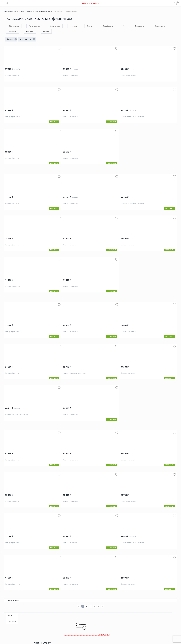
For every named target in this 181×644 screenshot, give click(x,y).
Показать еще (12, 600)
